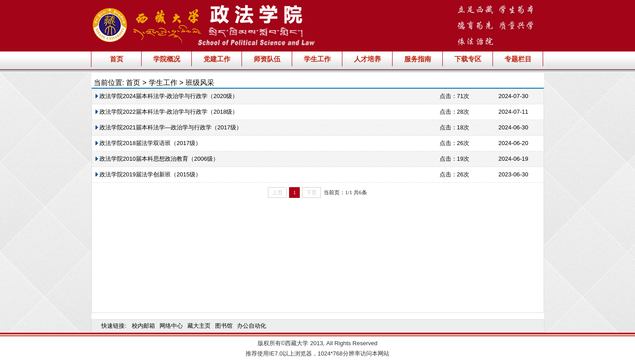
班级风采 (200, 83)
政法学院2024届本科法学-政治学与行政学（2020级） (167, 96)
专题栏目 (518, 59)
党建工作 (217, 59)
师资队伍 (267, 59)
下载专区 (468, 59)
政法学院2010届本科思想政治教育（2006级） (157, 159)
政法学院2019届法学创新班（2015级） (148, 174)
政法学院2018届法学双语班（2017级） (148, 143)
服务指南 (418, 59)
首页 (117, 59)
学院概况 (167, 59)
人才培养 (367, 59)
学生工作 (317, 59)
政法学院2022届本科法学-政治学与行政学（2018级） (167, 112)
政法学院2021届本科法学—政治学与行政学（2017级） (169, 127)
